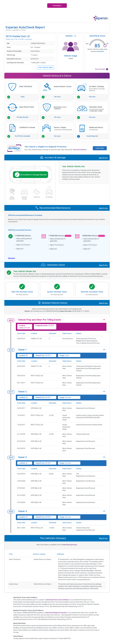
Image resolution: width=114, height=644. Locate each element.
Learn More (100, 148)
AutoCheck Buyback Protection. (56, 613)
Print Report (57, 6)
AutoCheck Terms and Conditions (58, 600)
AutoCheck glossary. (70, 545)
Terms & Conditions (80, 150)
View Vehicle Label (45, 67)
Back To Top (103, 158)
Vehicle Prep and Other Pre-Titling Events (40, 320)
